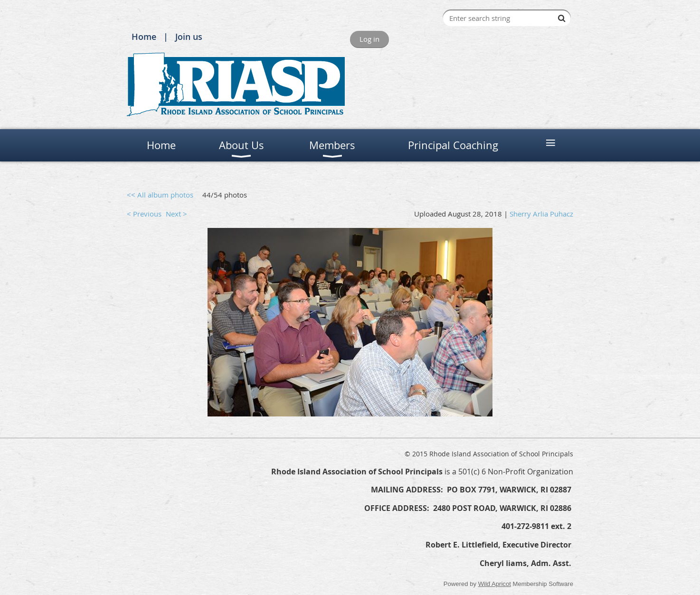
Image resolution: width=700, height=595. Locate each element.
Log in (369, 39)
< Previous (144, 214)
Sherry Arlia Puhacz (541, 214)
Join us (189, 37)
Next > (176, 214)
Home (144, 37)
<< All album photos (160, 195)
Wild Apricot (495, 584)
